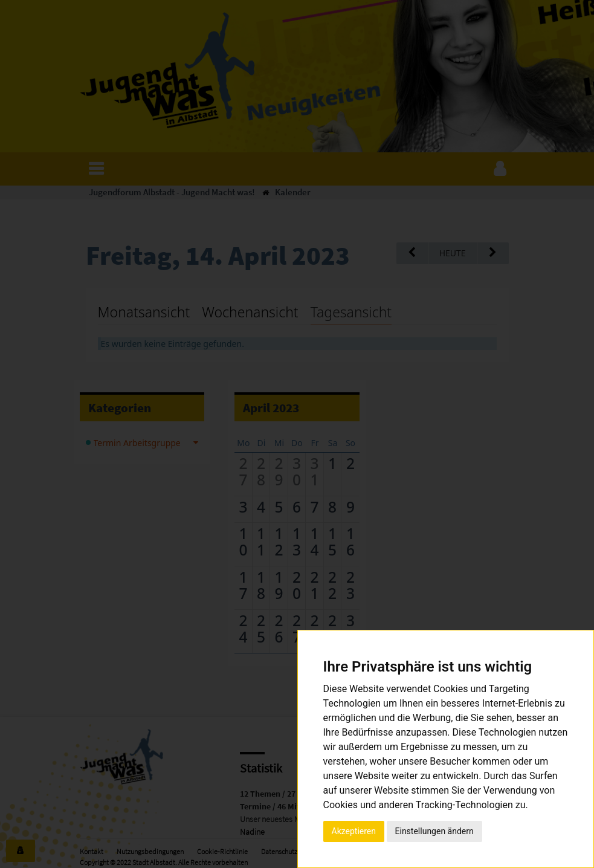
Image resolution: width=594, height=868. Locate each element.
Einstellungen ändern (434, 831)
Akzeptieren (354, 831)
